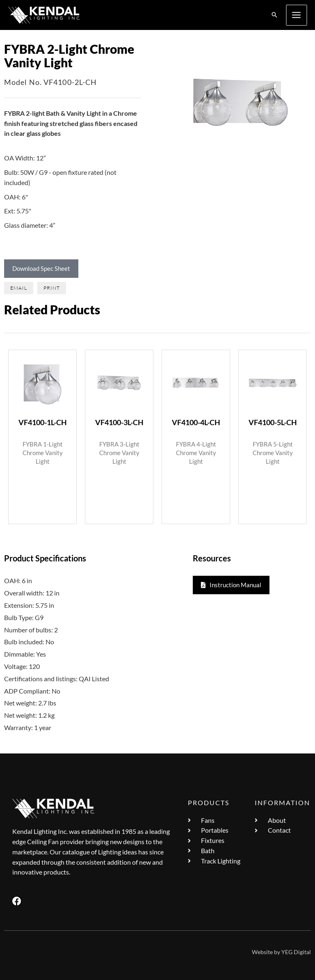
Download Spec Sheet (41, 268)
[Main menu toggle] (297, 15)
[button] (275, 15)
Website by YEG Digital (281, 952)
